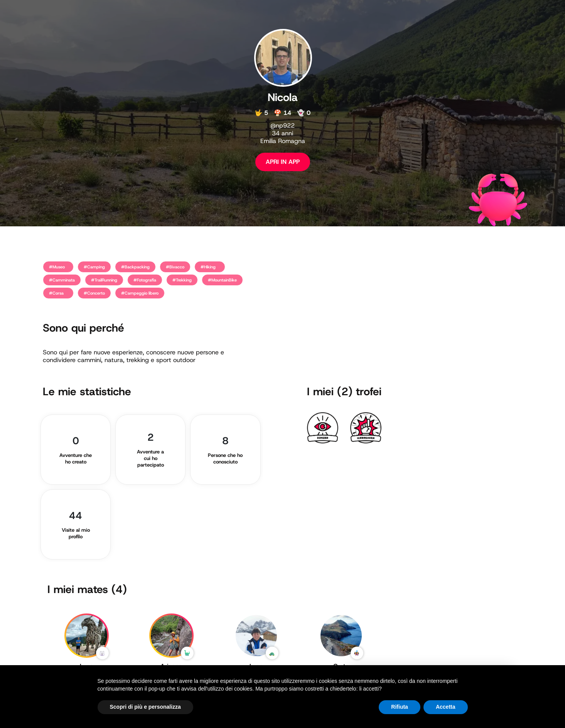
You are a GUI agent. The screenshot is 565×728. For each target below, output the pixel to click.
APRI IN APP (283, 162)
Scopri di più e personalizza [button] (145, 707)
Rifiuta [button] (400, 707)
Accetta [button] (446, 707)
